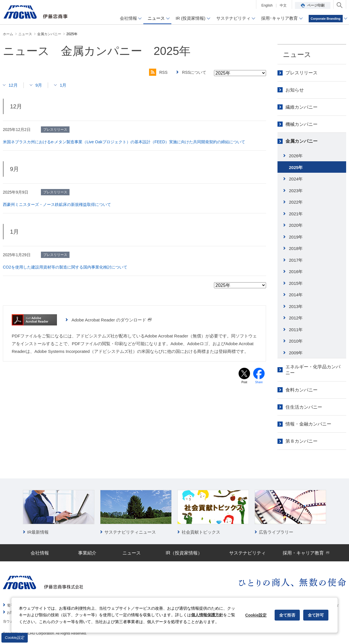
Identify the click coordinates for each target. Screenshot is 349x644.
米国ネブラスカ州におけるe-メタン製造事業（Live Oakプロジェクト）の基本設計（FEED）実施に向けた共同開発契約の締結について (124, 142)
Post (244, 382)
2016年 (296, 272)
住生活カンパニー (304, 407)
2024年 (296, 179)
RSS (158, 72)
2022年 (296, 202)
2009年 (296, 353)
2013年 (296, 306)
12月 (13, 85)
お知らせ (295, 90)
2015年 (296, 283)
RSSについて (194, 72)
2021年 (296, 214)
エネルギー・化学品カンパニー (313, 370)
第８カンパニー (302, 441)
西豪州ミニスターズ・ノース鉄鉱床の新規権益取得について (57, 204)
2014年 (296, 295)
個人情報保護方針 (207, 615)
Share (259, 382)
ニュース (297, 54)
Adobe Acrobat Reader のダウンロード (112, 320)
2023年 (296, 191)
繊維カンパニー (302, 107)
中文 (283, 5)
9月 (39, 85)
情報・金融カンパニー (308, 424)
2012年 (296, 318)
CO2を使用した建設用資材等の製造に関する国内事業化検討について (65, 267)
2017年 (296, 260)
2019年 (296, 237)
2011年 (296, 330)
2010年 (296, 341)
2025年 (296, 167)
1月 (63, 85)
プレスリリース (302, 73)
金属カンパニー (302, 141)
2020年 (296, 225)
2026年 (296, 156)
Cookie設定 (15, 638)
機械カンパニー (302, 124)
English (267, 5)
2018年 (296, 248)
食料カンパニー (302, 390)
